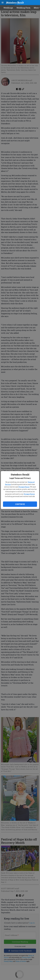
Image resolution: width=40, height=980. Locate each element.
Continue (20, 504)
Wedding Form (23, 8)
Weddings (8, 8)
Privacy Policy (24, 487)
